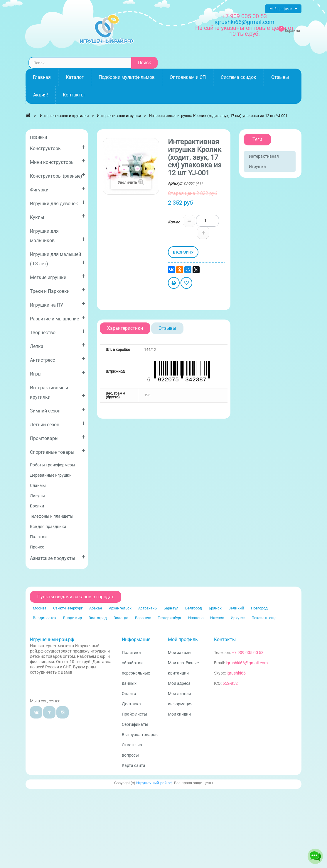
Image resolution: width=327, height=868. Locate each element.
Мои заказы (180, 653)
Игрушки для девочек (58, 202)
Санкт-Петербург (68, 608)
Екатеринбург (170, 618)
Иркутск (238, 618)
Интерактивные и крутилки (58, 392)
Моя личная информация (180, 699)
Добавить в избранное (186, 284)
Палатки (38, 537)
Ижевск (217, 618)
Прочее (37, 547)
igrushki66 (236, 673)
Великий (236, 608)
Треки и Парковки (58, 290)
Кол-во (174, 222)
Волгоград (98, 618)
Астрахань (148, 608)
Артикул (175, 183)
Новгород (259, 608)
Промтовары (58, 437)
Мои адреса (179, 683)
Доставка (131, 704)
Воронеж (143, 618)
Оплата (129, 694)
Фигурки (58, 189)
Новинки (38, 137)
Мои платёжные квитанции (183, 668)
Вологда (121, 618)
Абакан (96, 608)
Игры (58, 373)
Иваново (196, 618)
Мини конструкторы (58, 161)
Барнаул (171, 608)
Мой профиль (183, 639)
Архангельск (120, 608)
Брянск (215, 608)
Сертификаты (135, 724)
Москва (40, 608)
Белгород (194, 608)
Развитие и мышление (58, 318)
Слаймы (38, 485)
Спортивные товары (58, 451)
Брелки (37, 506)
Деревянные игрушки (51, 475)
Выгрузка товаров (140, 735)
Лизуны (37, 496)
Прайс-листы (134, 714)
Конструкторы (58, 147)
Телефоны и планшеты (52, 516)
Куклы (58, 216)
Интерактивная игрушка (264, 161)
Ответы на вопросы (132, 750)
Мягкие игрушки (58, 276)
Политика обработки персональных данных (136, 668)
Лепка (58, 345)
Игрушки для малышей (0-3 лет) (58, 259)
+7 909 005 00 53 (245, 16)
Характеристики (125, 328)
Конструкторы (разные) (58, 175)
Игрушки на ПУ (58, 304)
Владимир (73, 618)
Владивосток (45, 618)
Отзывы (167, 328)
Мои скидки (179, 714)
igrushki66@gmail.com (247, 663)
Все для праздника (48, 526)
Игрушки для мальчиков (58, 236)
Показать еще (264, 618)
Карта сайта (134, 765)
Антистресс (58, 359)
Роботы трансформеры (53, 465)
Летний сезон (58, 423)
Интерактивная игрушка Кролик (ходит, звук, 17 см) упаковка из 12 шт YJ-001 (218, 116)
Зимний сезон (58, 410)
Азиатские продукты (58, 557)
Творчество (58, 331)
